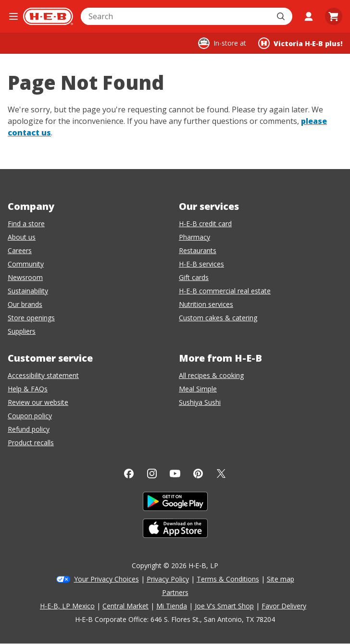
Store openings (31, 318)
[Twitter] (221, 474)
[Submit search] (282, 16)
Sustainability (28, 291)
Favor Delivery (284, 606)
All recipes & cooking (211, 375)
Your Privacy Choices (106, 579)
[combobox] (176, 16)
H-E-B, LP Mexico (67, 606)
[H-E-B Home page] (48, 16)
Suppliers (22, 331)
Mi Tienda (172, 606)
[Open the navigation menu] (13, 16)
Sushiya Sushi (200, 402)
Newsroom (25, 277)
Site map (281, 579)
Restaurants (198, 250)
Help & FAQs (28, 389)
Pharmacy (194, 237)
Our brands (25, 304)
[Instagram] (152, 474)
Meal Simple (198, 389)
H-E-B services (201, 264)
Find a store (26, 224)
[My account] (309, 16)
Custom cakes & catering (218, 318)
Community (26, 264)
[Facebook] (129, 474)
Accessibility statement (43, 375)
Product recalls (31, 443)
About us (22, 237)
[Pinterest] (198, 474)
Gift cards (194, 277)
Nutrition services (206, 304)
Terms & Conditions (228, 579)
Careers (20, 250)
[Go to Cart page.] (334, 16)
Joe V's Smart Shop (224, 606)
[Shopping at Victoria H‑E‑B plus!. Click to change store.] (300, 43)
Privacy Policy (168, 579)
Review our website (38, 402)
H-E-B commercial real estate (225, 291)
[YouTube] (175, 474)
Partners (175, 592)
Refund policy (29, 429)
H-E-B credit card (205, 224)
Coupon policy (30, 416)
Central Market (125, 606)
